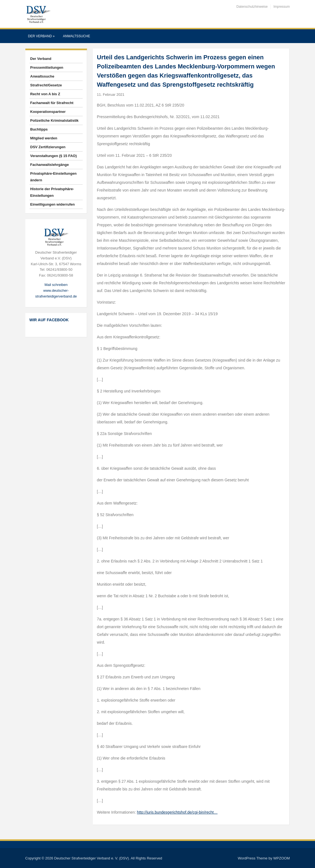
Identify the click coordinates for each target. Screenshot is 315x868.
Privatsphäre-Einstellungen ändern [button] (53, 177)
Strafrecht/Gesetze (46, 85)
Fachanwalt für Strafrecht (52, 103)
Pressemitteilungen (47, 67)
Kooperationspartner (48, 112)
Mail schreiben (56, 285)
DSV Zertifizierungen (48, 147)
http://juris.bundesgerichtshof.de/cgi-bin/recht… (177, 812)
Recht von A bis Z (45, 94)
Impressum (282, 7)
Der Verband (41, 36)
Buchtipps (39, 129)
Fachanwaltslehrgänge (50, 165)
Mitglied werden (44, 138)
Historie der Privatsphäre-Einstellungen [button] (52, 192)
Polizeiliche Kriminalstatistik (55, 120)
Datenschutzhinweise (252, 7)
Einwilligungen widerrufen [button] (53, 204)
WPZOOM (282, 858)
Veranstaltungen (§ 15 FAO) (54, 156)
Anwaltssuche (76, 36)
